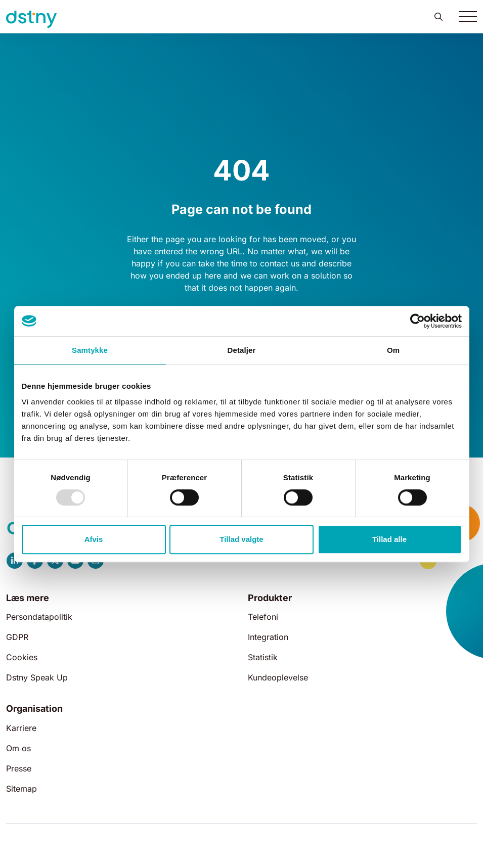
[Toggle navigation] (468, 17)
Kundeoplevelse (278, 677)
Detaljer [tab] (242, 350)
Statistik (263, 657)
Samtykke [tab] (90, 350)
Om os (18, 748)
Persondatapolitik (39, 617)
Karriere (21, 728)
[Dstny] (31, 19)
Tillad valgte (241, 539)
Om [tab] (393, 350)
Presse (19, 768)
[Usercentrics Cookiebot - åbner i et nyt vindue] (418, 321)
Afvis (94, 539)
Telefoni (263, 617)
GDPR (17, 637)
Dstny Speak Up (37, 677)
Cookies (22, 657)
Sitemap (21, 789)
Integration (268, 637)
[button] (438, 17)
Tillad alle (389, 539)
